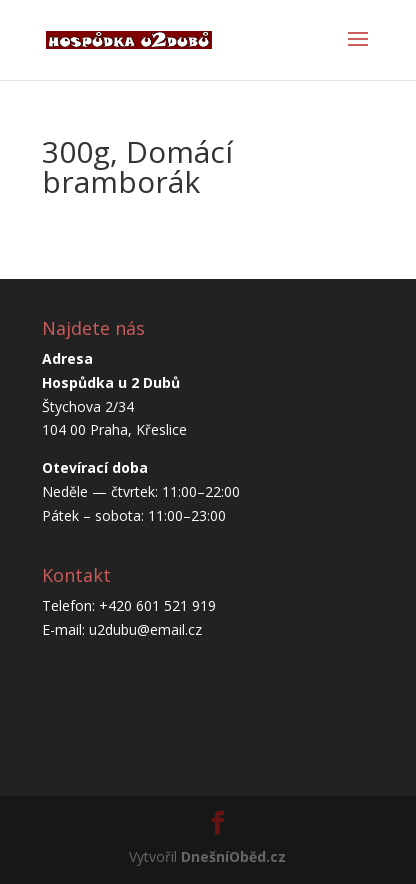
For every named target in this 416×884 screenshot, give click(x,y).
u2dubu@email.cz (145, 629)
